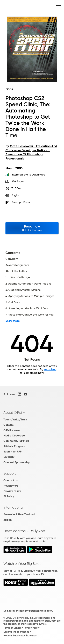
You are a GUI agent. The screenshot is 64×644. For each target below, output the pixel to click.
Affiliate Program (14, 446)
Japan (8, 520)
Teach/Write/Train (15, 419)
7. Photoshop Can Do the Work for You (30, 315)
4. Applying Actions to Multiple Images (30, 296)
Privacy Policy (12, 491)
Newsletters (11, 486)
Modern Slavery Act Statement (20, 636)
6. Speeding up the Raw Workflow (27, 308)
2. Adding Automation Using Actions (28, 284)
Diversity (9, 457)
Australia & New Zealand (19, 514)
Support (10, 473)
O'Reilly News (12, 430)
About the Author (16, 271)
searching (50, 369)
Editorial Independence (16, 632)
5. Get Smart (13, 302)
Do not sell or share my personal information (28, 611)
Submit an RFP (12, 452)
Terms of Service (12, 628)
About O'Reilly (14, 413)
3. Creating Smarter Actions (23, 290)
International (13, 507)
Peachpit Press (21, 202)
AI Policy (9, 496)
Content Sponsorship (17, 462)
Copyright (12, 259)
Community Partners (16, 441)
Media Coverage (14, 436)
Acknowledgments (17, 265)
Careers (8, 425)
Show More (13, 321)
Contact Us (10, 480)
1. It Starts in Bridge (18, 277)
